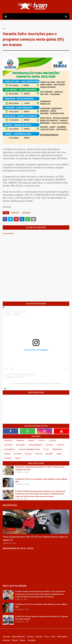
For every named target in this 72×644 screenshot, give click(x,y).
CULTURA (52, 441)
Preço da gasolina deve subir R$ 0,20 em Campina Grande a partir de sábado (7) (35, 538)
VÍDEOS (18, 458)
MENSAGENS (57, 449)
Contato (30, 637)
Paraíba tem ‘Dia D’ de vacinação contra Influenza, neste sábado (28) (41, 480)
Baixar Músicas (18, 637)
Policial (15, 640)
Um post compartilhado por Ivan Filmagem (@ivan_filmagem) (36, 383)
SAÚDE (59, 454)
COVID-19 (42, 441)
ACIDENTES (8, 441)
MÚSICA (7, 454)
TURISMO (8, 458)
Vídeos (22, 640)
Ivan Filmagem (36, 632)
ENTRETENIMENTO (36, 445)
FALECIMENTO (10, 449)
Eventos (39, 637)
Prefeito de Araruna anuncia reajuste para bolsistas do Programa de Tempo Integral (42, 618)
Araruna (7, 637)
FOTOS (46, 449)
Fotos (47, 637)
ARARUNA (15, 213)
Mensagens (62, 637)
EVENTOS (61, 445)
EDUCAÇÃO (21, 445)
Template (31, 640)
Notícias (6, 640)
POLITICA (39, 454)
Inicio (53, 637)
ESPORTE (50, 445)
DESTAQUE (26, 213)
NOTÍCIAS (17, 454)
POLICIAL (28, 454)
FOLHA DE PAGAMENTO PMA (29, 449)
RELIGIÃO (49, 454)
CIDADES (31, 441)
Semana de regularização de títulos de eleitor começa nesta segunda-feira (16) (40, 468)
